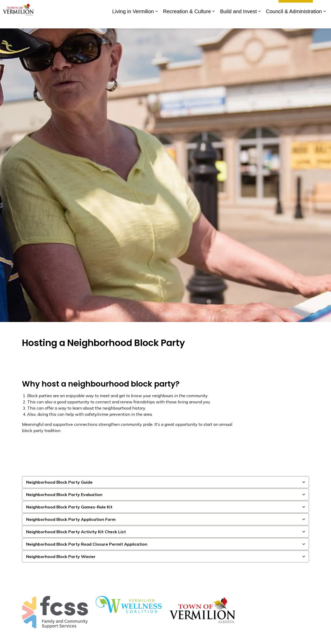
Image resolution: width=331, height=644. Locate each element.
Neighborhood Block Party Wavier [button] (61, 556)
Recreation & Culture (187, 21)
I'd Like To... (296, 7)
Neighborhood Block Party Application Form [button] (71, 519)
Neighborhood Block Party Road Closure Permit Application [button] (87, 544)
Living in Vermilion (133, 21)
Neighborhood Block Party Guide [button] (59, 482)
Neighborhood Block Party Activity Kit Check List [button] (76, 532)
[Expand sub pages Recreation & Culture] (214, 21)
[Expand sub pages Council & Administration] (325, 21)
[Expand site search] (322, 7)
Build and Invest (238, 21)
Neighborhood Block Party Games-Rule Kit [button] (69, 507)
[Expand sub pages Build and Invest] (259, 21)
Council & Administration (294, 21)
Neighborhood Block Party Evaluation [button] (64, 494)
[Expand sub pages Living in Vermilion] (156, 21)
